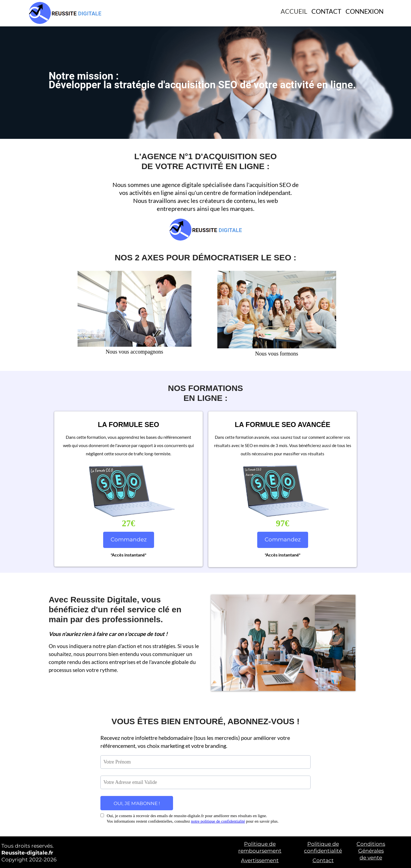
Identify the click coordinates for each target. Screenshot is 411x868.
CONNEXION (365, 11)
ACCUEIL (294, 11)
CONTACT (326, 11)
